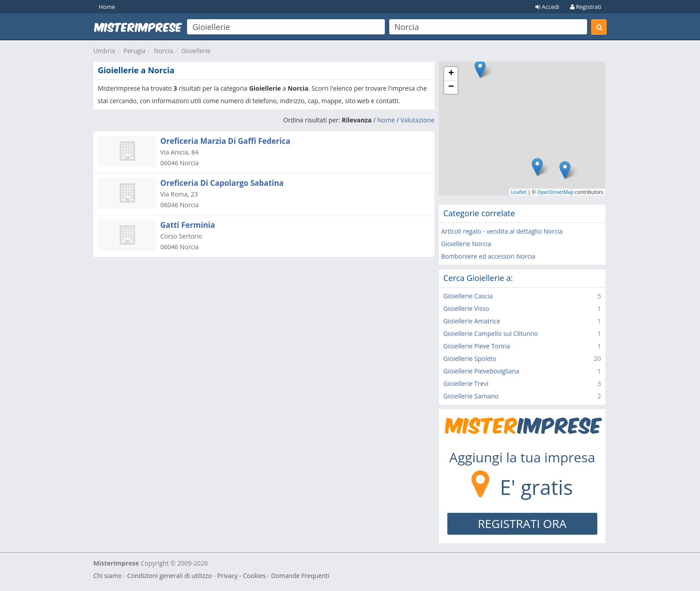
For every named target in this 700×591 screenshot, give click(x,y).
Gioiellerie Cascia (468, 296)
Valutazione (417, 120)
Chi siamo (108, 576)
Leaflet (519, 192)
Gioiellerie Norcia (466, 244)
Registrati (586, 7)
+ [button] (451, 74)
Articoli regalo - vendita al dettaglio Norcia (502, 231)
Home (107, 7)
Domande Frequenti (300, 576)
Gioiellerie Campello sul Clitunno (491, 333)
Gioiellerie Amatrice (472, 321)
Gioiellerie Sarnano (471, 396)
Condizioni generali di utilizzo (170, 576)
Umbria (104, 51)
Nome (386, 120)
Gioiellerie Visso (466, 308)
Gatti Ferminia (188, 225)
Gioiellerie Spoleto (470, 358)
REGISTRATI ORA (522, 524)
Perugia (135, 51)
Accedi (547, 7)
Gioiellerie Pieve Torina (477, 346)
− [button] (451, 87)
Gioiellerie (196, 51)
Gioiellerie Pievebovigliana (481, 371)
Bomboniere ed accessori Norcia (488, 256)
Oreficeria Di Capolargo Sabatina (222, 183)
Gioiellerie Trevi (466, 384)
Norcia (164, 51)
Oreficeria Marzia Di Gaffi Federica (225, 141)
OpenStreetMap (555, 192)
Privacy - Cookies (241, 576)
